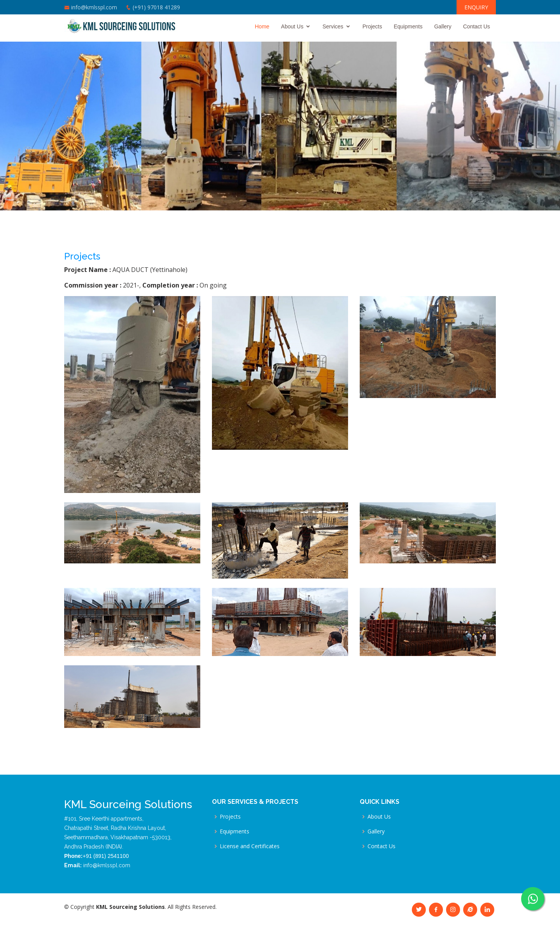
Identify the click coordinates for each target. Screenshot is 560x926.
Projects (372, 26)
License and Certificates (250, 846)
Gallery (443, 26)
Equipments (408, 26)
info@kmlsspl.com (94, 7)
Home (262, 26)
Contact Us (477, 26)
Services (333, 26)
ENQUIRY (476, 7)
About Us (292, 26)
